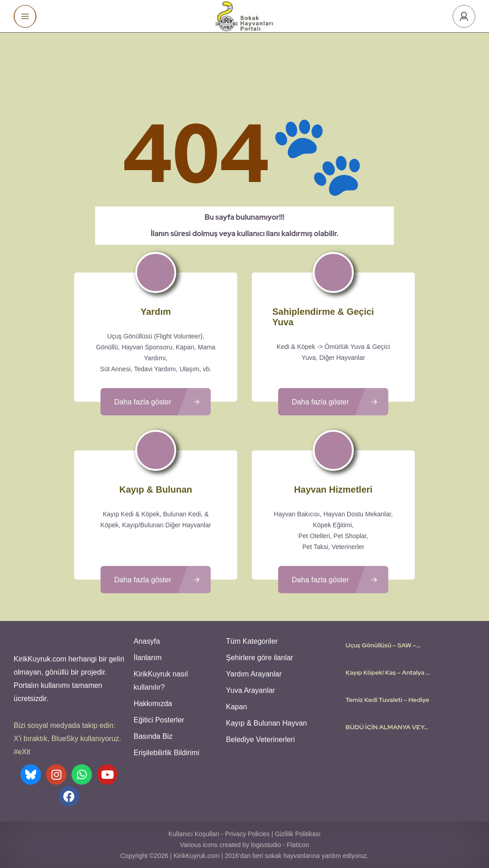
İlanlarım (148, 658)
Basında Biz (153, 736)
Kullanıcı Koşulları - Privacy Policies (219, 834)
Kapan (236, 707)
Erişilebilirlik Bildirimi (167, 753)
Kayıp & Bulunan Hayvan (266, 723)
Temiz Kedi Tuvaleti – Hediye (387, 700)
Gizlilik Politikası (298, 834)
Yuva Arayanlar (250, 690)
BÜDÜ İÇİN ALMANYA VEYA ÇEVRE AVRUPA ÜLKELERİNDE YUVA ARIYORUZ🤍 (387, 727)
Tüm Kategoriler (252, 641)
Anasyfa (147, 641)
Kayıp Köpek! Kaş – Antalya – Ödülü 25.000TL (387, 672)
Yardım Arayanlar (254, 674)
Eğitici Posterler (159, 720)
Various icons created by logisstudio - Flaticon (244, 845)
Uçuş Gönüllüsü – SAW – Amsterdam (381, 645)
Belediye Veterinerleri (260, 739)
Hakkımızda (153, 704)
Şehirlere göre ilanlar (260, 658)
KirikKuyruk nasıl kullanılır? (161, 681)
